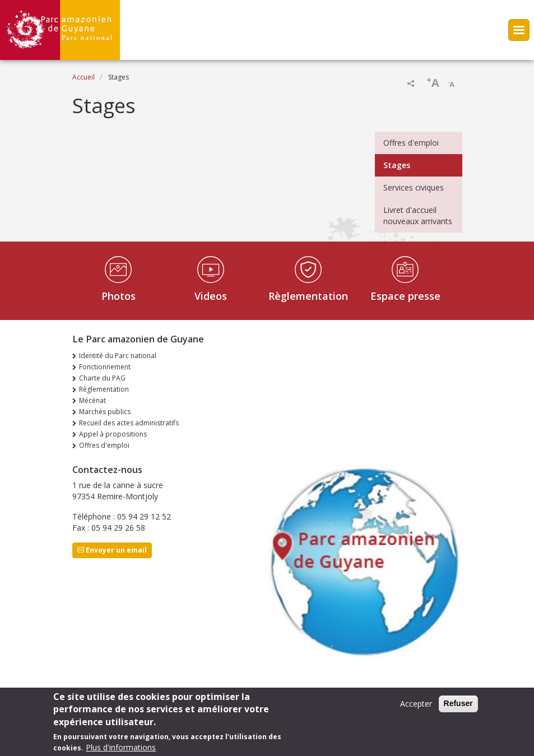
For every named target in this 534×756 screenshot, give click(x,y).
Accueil (83, 77)
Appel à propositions (113, 434)
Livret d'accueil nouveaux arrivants (418, 215)
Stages (397, 165)
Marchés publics (105, 412)
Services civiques (414, 187)
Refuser (458, 704)
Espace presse (405, 296)
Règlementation (308, 296)
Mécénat (92, 400)
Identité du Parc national (118, 356)
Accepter (416, 705)
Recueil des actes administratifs (129, 423)
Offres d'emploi (411, 143)
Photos (119, 296)
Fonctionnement (105, 367)
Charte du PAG (102, 378)
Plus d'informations (121, 748)
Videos (211, 296)
